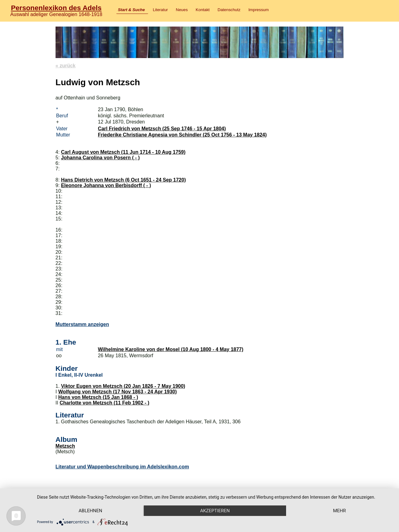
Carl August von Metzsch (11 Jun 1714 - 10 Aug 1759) (123, 152)
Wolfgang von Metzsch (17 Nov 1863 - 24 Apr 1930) (118, 392)
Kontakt (203, 10)
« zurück (66, 66)
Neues (182, 10)
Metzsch (65, 446)
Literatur (160, 10)
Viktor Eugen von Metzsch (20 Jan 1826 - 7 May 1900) (123, 386)
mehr (339, 511)
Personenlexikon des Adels (56, 8)
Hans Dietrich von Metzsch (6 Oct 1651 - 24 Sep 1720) (124, 180)
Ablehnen (90, 511)
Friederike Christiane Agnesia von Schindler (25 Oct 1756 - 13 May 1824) (182, 135)
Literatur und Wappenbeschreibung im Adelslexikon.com (122, 467)
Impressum (259, 10)
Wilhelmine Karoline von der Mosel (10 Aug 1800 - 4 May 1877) (170, 349)
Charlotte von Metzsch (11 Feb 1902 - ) (104, 403)
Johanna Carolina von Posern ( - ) (100, 158)
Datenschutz (229, 10)
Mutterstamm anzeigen (82, 324)
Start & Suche (131, 10)
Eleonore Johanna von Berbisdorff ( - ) (106, 185)
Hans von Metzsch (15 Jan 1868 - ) (98, 397)
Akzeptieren (215, 511)
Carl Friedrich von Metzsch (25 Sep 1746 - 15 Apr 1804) (162, 129)
